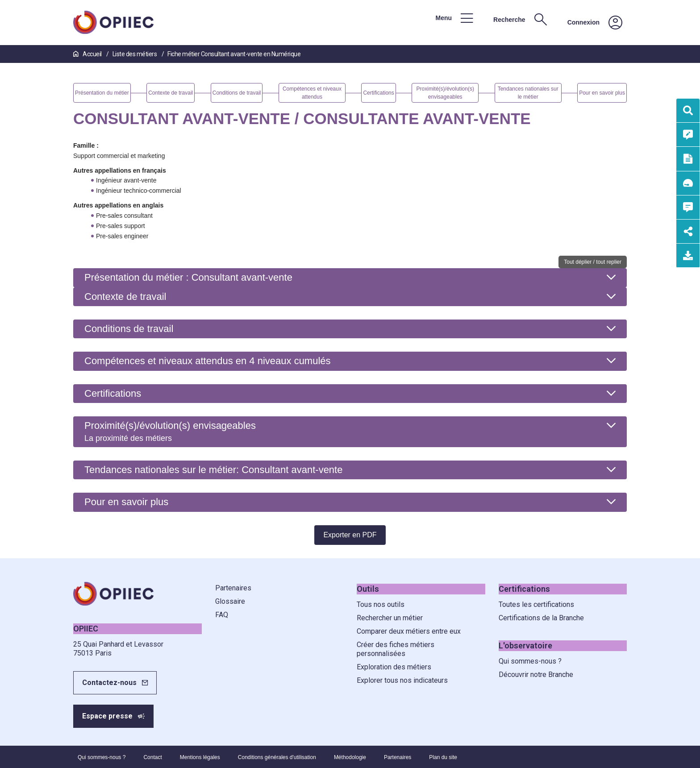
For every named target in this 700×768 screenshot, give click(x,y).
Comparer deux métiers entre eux (409, 631)
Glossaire (230, 601)
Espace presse (107, 716)
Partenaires (233, 588)
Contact (152, 757)
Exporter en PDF (350, 535)
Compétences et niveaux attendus (208, 361)
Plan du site (443, 757)
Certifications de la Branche (541, 618)
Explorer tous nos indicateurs (402, 680)
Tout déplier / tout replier (593, 262)
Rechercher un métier (390, 618)
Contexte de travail (125, 297)
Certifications (113, 393)
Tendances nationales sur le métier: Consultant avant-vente (213, 470)
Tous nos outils (381, 604)
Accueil (88, 54)
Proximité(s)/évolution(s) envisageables (170, 431)
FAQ (222, 615)
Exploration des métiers (394, 667)
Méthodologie (350, 757)
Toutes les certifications (536, 604)
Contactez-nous (109, 683)
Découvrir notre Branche (536, 675)
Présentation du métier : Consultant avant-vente (188, 277)
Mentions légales (200, 757)
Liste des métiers (135, 54)
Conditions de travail (129, 329)
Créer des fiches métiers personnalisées (396, 649)
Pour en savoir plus (126, 502)
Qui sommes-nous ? (530, 661)
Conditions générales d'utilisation (277, 757)
